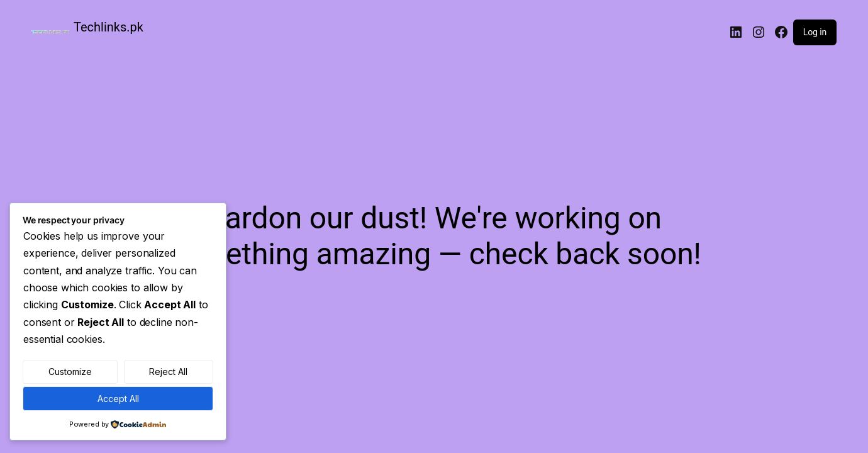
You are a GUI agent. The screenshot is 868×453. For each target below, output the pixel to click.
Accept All (118, 399)
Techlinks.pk (108, 27)
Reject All (168, 372)
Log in (815, 32)
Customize (70, 372)
